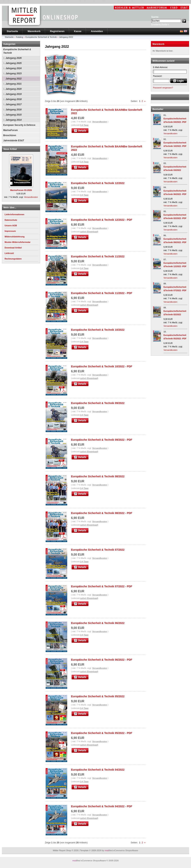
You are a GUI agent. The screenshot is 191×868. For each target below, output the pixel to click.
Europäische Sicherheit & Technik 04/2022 (98, 770)
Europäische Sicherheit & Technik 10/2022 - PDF (102, 366)
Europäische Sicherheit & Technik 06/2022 (98, 623)
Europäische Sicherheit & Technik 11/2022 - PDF (102, 293)
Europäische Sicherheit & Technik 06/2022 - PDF (102, 660)
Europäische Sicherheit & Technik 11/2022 (98, 256)
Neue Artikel (10, 149)
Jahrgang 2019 (14, 94)
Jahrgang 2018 (14, 99)
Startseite (12, 31)
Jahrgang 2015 (14, 115)
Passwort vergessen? (163, 88)
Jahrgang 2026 (14, 58)
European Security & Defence (19, 125)
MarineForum (11, 130)
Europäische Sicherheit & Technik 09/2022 (98, 403)
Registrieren (57, 31)
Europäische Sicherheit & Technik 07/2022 (98, 550)
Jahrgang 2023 (14, 74)
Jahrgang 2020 (14, 89)
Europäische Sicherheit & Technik (17, 51)
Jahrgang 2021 (14, 84)
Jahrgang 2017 (14, 104)
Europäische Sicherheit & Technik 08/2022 (98, 476)
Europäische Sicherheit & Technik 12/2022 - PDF (102, 220)
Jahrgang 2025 (14, 63)
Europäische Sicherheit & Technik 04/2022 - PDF (102, 806)
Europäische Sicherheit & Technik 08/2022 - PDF (102, 513)
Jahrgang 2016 (14, 110)
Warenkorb (34, 31)
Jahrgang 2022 (14, 79)
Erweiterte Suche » (160, 24)
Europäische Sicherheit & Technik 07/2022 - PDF (102, 586)
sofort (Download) (89, 232)
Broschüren (10, 135)
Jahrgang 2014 (14, 120)
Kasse (78, 31)
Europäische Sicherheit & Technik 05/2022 (98, 696)
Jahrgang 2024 (14, 68)
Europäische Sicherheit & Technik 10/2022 (98, 330)
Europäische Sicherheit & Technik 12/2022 (98, 183)
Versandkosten (31, 197)
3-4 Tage (84, 125)
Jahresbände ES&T (14, 141)
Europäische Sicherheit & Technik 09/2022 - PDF (102, 440)
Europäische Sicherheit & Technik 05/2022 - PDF (102, 733)
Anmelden (97, 31)
